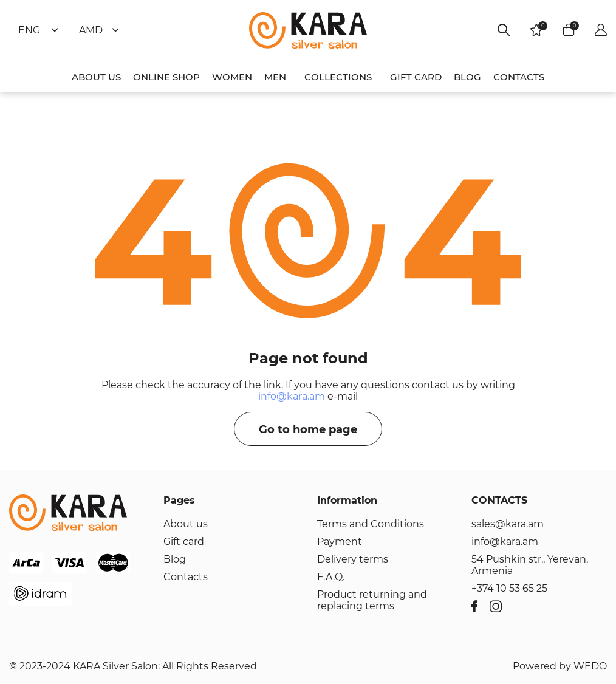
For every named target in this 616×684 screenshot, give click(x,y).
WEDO (590, 666)
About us (186, 524)
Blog (175, 559)
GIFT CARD (416, 77)
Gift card (184, 542)
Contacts (186, 577)
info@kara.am (292, 396)
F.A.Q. (331, 577)
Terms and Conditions (371, 524)
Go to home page (308, 429)
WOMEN (232, 77)
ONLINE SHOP (166, 77)
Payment (340, 542)
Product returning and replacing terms (372, 600)
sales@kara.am (508, 524)
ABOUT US (96, 77)
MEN (275, 77)
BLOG (467, 77)
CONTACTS (519, 77)
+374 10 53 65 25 (509, 588)
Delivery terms (353, 559)
